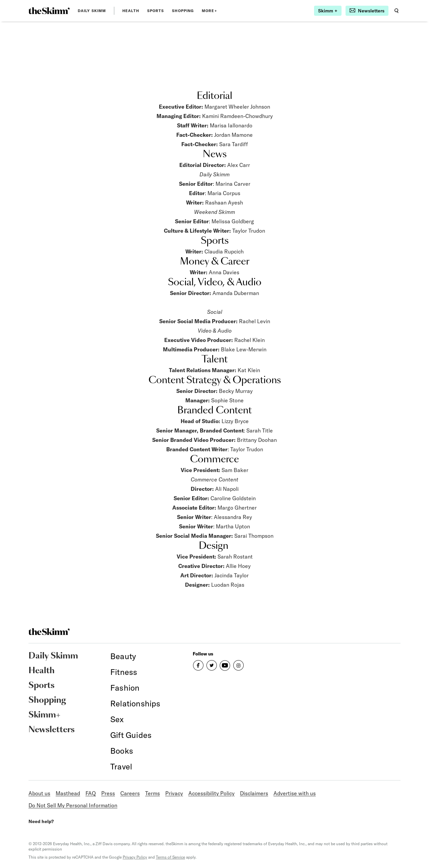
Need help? (41, 821)
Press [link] (108, 793)
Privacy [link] (174, 793)
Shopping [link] (183, 11)
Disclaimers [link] (254, 793)
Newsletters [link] (52, 730)
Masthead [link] (68, 793)
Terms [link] (152, 793)
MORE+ (209, 11)
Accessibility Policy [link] (211, 793)
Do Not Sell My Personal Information (73, 805)
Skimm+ (44, 715)
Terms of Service (170, 857)
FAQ (91, 793)
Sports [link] (156, 11)
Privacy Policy (135, 857)
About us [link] (39, 793)
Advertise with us (295, 793)
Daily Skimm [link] (92, 11)
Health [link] (131, 11)
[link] (49, 11)
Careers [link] (130, 793)
